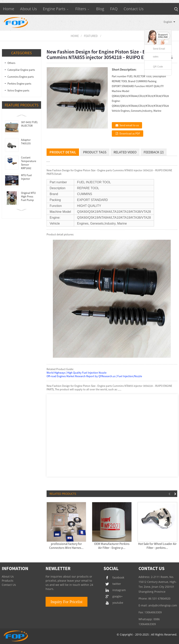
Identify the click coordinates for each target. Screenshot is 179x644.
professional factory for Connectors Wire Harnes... (66, 546)
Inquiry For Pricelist (66, 602)
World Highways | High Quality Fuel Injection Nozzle (77, 373)
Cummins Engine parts (21, 77)
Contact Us (134, 9)
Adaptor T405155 (26, 142)
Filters (83, 9)
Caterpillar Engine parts (21, 70)
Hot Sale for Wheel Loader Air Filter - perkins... (157, 546)
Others (11, 63)
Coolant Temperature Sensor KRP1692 (29, 163)
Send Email (159, 49)
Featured (91, 36)
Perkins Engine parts (19, 84)
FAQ (114, 9)
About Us (28, 9)
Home (9, 9)
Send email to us (129, 125)
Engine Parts (56, 9)
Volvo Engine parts (18, 90)
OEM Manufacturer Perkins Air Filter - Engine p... (112, 546)
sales (156, 57)
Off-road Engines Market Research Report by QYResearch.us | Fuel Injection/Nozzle (94, 376)
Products (8, 581)
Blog (100, 9)
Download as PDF (130, 134)
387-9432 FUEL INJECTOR (29, 124)
